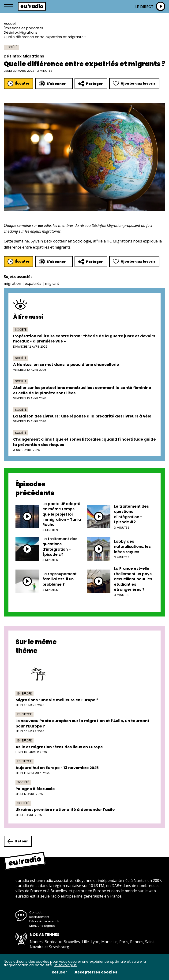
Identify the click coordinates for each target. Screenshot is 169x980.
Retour (18, 841)
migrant (52, 283)
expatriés (33, 283)
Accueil (10, 23)
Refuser (59, 972)
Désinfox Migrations (21, 32)
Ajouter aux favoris (134, 84)
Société (11, 47)
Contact (35, 912)
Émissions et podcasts (23, 28)
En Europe (24, 693)
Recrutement (39, 917)
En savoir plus (65, 965)
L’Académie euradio (45, 921)
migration (12, 283)
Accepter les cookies (96, 972)
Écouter (19, 84)
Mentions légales (42, 926)
